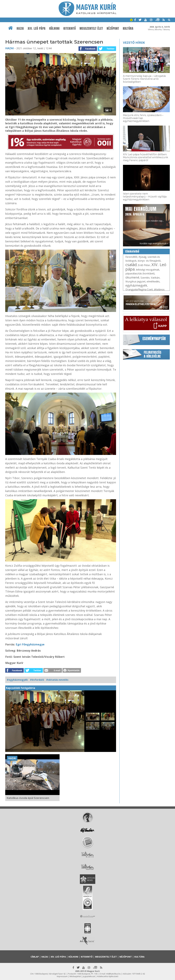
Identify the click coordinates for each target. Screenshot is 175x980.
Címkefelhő (132, 251)
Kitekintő (70, 28)
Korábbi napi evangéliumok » (154, 243)
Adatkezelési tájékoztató (108, 976)
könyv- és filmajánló (149, 261)
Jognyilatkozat (89, 976)
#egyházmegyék (17, 680)
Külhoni (54, 28)
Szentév (145, 278)
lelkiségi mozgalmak (148, 270)
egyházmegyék (136, 285)
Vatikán (155, 278)
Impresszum (62, 976)
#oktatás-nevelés (57, 680)
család (131, 265)
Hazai (20, 28)
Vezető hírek (134, 43)
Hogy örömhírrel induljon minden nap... (145, 214)
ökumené (132, 277)
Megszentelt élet (91, 28)
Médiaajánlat (75, 976)
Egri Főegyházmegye (30, 644)
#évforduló (37, 680)
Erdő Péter (144, 265)
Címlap (35, 957)
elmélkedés (153, 281)
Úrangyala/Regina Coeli (139, 289)
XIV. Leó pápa (37, 28)
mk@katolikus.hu (113, 974)
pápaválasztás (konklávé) (140, 273)
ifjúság (142, 257)
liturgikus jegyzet (135, 281)
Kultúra (128, 28)
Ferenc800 (131, 257)
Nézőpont (113, 28)
